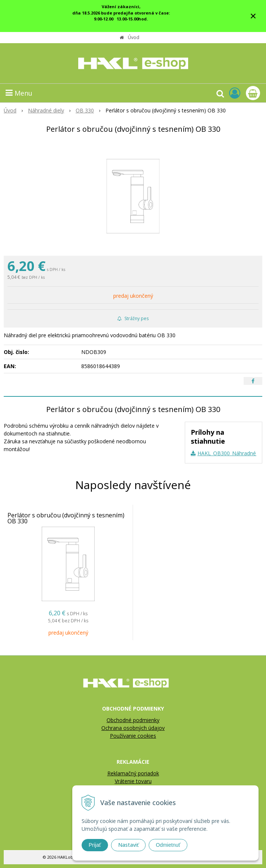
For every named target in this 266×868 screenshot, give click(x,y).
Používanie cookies (133, 736)
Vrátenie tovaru (133, 781)
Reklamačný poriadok (133, 773)
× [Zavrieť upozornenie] (253, 16)
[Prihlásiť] (235, 93)
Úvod (134, 37)
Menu (19, 93)
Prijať (95, 845)
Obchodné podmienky (133, 720)
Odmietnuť (168, 845)
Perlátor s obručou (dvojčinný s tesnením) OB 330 (66, 518)
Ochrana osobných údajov (133, 728)
